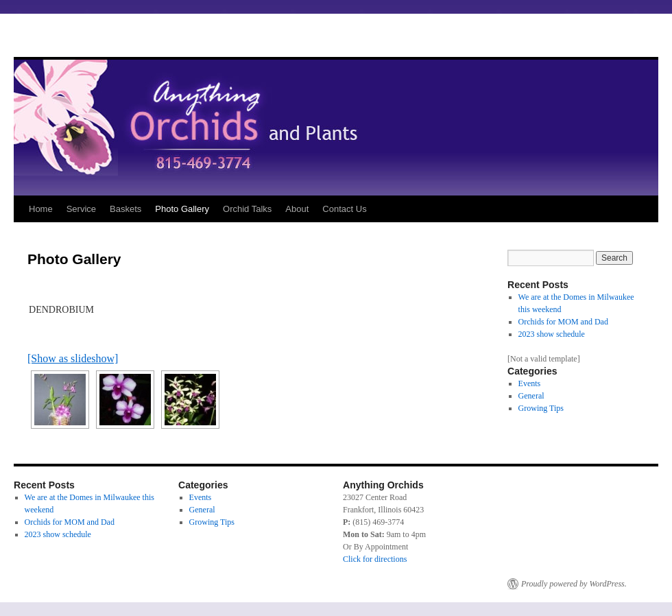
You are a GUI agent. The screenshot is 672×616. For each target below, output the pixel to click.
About (297, 209)
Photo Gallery (182, 209)
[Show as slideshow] (73, 358)
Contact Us (344, 209)
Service (81, 209)
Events (530, 383)
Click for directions (375, 559)
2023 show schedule (552, 334)
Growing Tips (541, 408)
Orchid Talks (247, 209)
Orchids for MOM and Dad (563, 322)
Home (41, 209)
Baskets (125, 209)
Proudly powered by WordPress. (574, 584)
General (531, 396)
